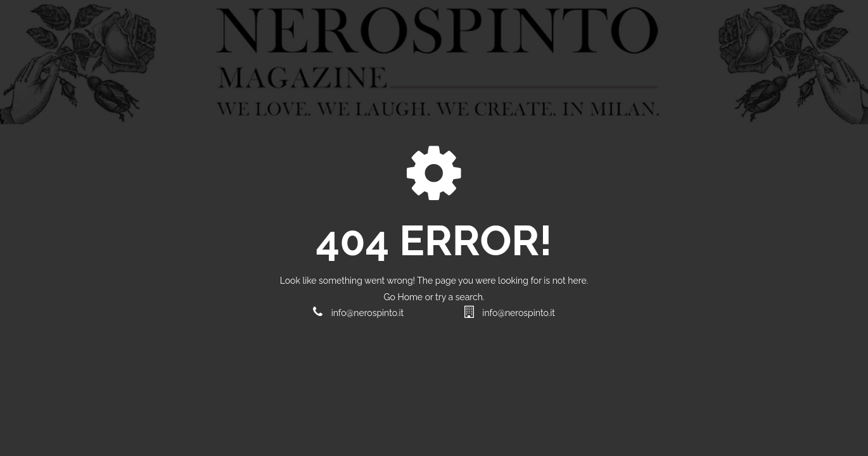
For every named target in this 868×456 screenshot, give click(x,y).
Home (411, 297)
